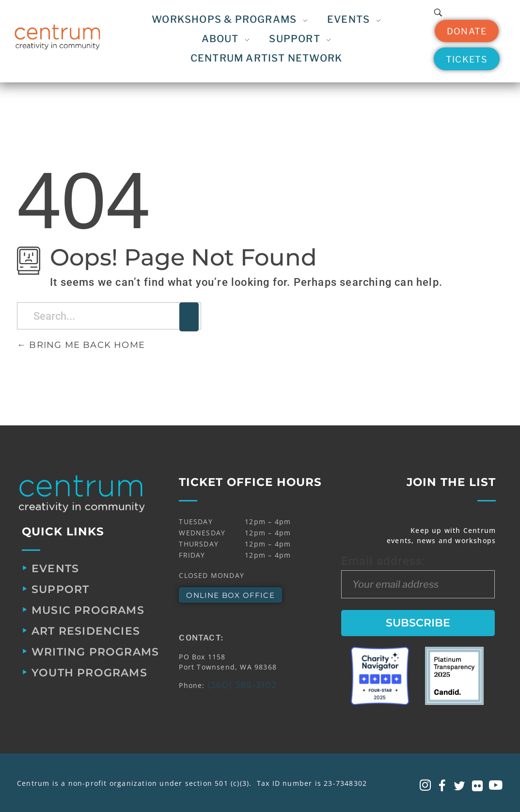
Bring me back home (81, 345)
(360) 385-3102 (242, 685)
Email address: (418, 576)
